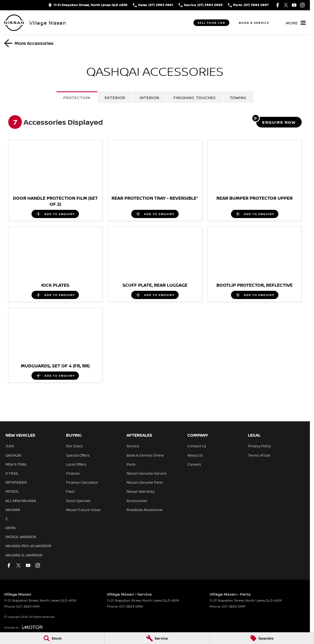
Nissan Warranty (141, 491)
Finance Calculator (82, 482)
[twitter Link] (286, 5)
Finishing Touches (195, 98)
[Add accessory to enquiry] (55, 214)
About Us (195, 455)
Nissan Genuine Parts (145, 482)
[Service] (157, 638)
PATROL (12, 491)
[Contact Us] (88, 5)
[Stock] (52, 638)
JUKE (10, 446)
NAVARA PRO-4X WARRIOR (28, 546)
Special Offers (78, 455)
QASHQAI (13, 455)
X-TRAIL (12, 473)
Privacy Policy (259, 446)
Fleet (70, 491)
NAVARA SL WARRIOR (24, 555)
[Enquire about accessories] (279, 122)
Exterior (115, 98)
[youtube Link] (294, 5)
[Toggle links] (23, 627)
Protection (77, 98)
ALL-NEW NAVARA (21, 501)
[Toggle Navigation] (296, 23)
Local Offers (76, 464)
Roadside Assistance (145, 510)
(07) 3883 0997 (234, 606)
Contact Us (197, 446)
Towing (238, 98)
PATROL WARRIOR (21, 537)
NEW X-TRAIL (16, 464)
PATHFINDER (16, 482)
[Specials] (262, 638)
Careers (194, 464)
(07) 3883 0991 (28, 606)
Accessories (137, 501)
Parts (131, 464)
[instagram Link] (302, 5)
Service (133, 446)
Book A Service (254, 23)
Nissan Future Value (83, 510)
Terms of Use (259, 455)
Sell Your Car (211, 23)
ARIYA (11, 528)
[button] (55, 166)
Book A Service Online (145, 455)
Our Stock (74, 446)
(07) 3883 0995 (131, 606)
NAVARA (13, 510)
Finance (73, 473)
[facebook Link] (278, 5)
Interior (149, 98)
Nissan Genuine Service (147, 473)
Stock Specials (78, 501)
